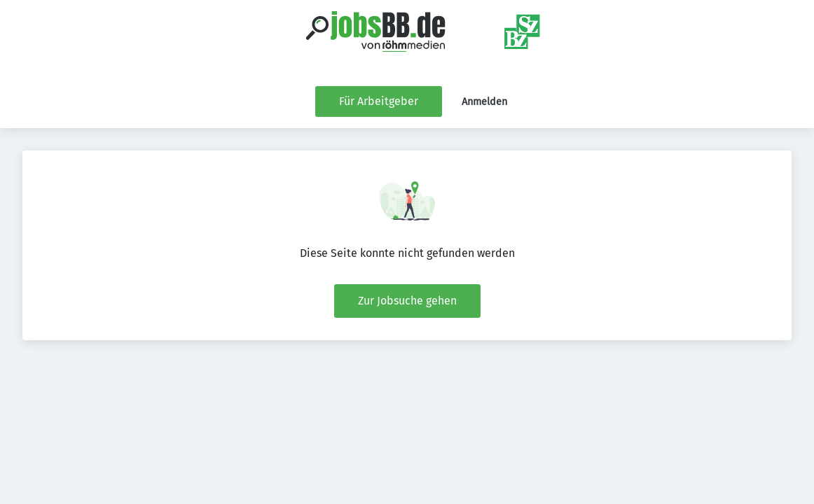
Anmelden (484, 102)
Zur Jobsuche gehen (407, 301)
